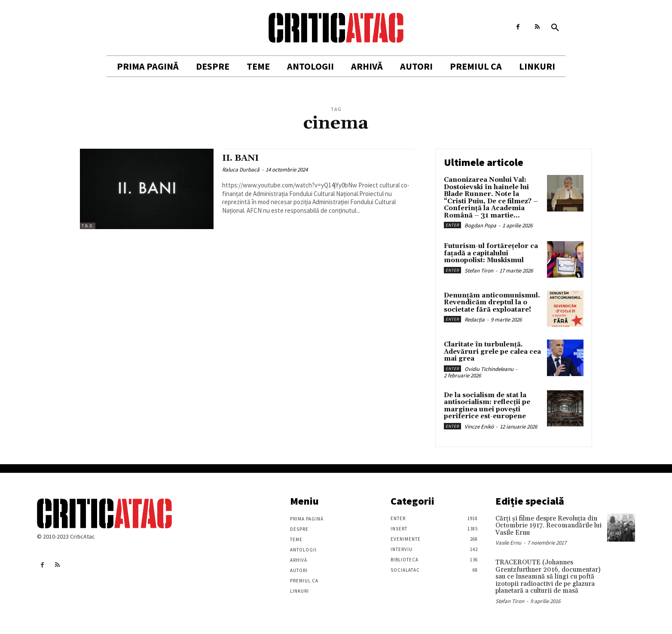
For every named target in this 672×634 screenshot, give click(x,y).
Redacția (475, 320)
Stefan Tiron (479, 271)
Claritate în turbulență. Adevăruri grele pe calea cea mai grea (492, 352)
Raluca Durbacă (241, 170)
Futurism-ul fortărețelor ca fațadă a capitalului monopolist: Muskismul (491, 253)
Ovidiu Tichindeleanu (489, 369)
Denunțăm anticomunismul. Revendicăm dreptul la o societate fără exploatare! (492, 303)
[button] (555, 28)
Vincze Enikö (479, 427)
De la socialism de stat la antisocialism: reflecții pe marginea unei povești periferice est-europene (487, 406)
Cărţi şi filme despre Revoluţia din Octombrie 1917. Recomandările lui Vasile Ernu (548, 526)
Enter (452, 225)
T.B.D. (88, 226)
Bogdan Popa (480, 225)
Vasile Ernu (508, 543)
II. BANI (241, 158)
